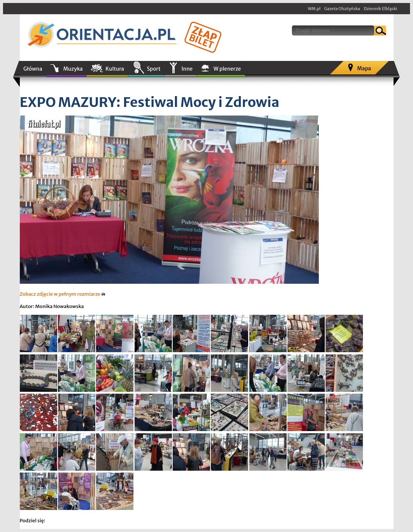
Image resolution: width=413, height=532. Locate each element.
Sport (154, 69)
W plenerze (227, 69)
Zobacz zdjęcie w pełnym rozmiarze (63, 294)
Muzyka (73, 69)
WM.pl (314, 9)
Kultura (115, 69)
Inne (187, 69)
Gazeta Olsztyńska (342, 9)
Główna (33, 69)
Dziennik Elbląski (380, 9)
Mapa (364, 68)
